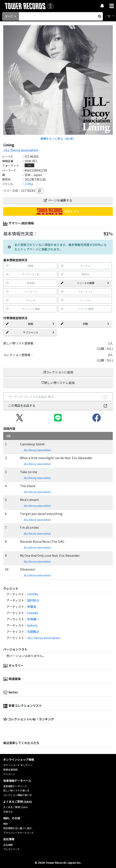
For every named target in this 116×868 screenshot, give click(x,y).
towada (33, 613)
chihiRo (33, 594)
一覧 (108, 16)
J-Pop (29, 184)
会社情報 (8, 845)
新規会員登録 (10, 769)
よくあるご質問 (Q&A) (15, 807)
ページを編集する (58, 200)
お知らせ (8, 812)
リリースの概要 (85, 283)
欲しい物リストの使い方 (16, 790)
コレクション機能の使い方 (17, 795)
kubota (32, 625)
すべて (9, 16)
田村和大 (33, 600)
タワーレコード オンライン (18, 765)
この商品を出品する (58, 405)
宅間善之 (33, 632)
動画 (30, 324)
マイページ (9, 774)
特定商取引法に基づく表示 (17, 828)
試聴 (85, 324)
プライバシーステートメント (19, 833)
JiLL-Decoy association (21, 150)
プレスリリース (11, 849)
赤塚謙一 (33, 619)
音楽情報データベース (15, 786)
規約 (6, 824)
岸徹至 (32, 607)
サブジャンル (30, 332)
